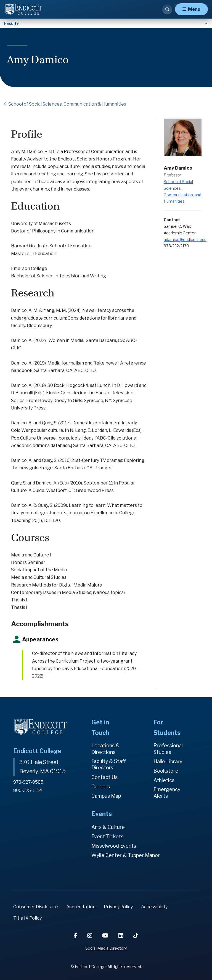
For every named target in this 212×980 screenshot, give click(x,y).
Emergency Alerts (167, 793)
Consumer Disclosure (36, 907)
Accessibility (154, 907)
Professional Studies (168, 749)
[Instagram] (90, 936)
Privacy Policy (118, 907)
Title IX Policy (27, 918)
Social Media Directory (106, 948)
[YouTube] (106, 936)
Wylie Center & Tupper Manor (126, 856)
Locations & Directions (106, 749)
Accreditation (81, 907)
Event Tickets (107, 836)
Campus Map (106, 796)
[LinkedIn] (121, 936)
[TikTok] (136, 936)
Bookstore (166, 771)
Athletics (164, 780)
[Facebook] (76, 936)
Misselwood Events (114, 846)
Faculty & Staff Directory (109, 765)
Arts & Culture (108, 827)
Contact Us (104, 777)
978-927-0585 (29, 782)
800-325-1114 (28, 790)
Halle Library (168, 761)
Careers (101, 787)
